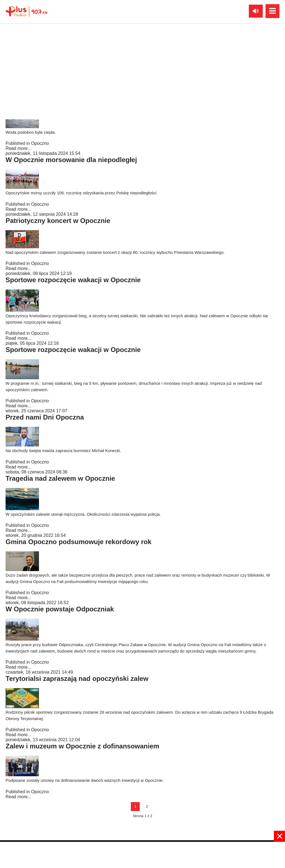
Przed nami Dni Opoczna (45, 417)
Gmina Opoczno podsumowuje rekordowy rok (78, 542)
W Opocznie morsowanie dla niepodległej (71, 160)
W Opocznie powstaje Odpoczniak (60, 609)
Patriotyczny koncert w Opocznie (58, 221)
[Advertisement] (142, 854)
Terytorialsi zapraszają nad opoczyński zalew (77, 679)
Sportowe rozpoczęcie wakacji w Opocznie (73, 280)
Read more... (18, 148)
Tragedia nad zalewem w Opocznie (60, 478)
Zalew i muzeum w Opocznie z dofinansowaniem (82, 746)
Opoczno (40, 143)
